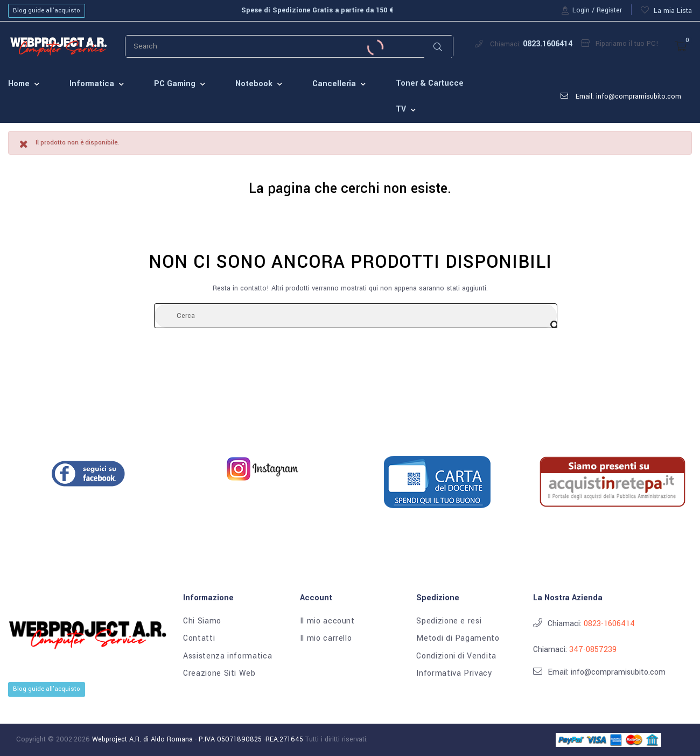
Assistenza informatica (227, 656)
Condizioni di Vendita (456, 656)
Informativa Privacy (454, 674)
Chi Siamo (202, 621)
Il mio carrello (326, 639)
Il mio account (327, 621)
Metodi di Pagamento (458, 639)
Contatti (199, 639)
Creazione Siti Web (219, 674)
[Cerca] (356, 316)
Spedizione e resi (449, 621)
